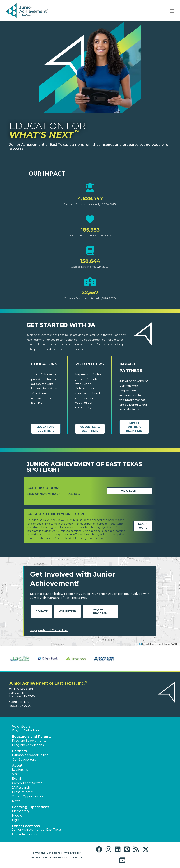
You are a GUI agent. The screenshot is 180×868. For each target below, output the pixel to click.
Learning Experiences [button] (31, 807)
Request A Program (100, 611)
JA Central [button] (76, 857)
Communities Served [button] (27, 783)
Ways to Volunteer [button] (26, 730)
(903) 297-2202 (20, 706)
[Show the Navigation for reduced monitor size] (172, 11)
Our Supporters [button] (24, 760)
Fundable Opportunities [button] (30, 755)
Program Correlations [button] (28, 745)
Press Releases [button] (23, 792)
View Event (130, 491)
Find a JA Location (25, 834)
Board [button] (16, 779)
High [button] (15, 820)
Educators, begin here (46, 429)
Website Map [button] (59, 857)
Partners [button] (19, 751)
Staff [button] (15, 774)
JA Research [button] (21, 788)
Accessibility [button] (39, 857)
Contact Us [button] (19, 702)
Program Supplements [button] (29, 741)
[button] (100, 849)
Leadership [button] (20, 770)
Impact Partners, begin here (134, 427)
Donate (42, 611)
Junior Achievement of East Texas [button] (37, 830)
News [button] (16, 801)
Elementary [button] (21, 811)
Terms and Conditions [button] (46, 853)
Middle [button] (17, 816)
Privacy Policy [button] (72, 853)
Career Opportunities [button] (28, 796)
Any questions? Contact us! (49, 630)
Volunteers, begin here (90, 429)
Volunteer (67, 611)
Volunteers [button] (21, 727)
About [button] (17, 766)
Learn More (143, 526)
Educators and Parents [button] (32, 737)
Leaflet (139, 644)
